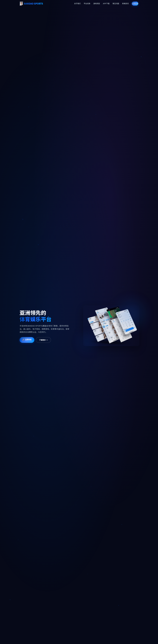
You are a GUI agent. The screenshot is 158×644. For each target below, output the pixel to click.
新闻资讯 (125, 3)
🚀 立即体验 (24, 339)
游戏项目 (97, 3)
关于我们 (77, 3)
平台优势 (87, 3)
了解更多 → (40, 340)
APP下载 (106, 3)
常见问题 (116, 3)
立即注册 (135, 3)
